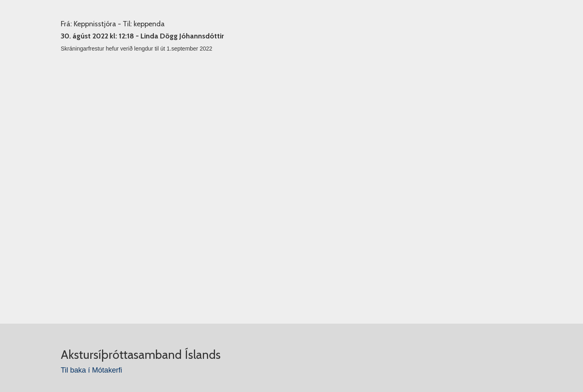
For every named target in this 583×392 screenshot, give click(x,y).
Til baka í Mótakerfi (91, 370)
